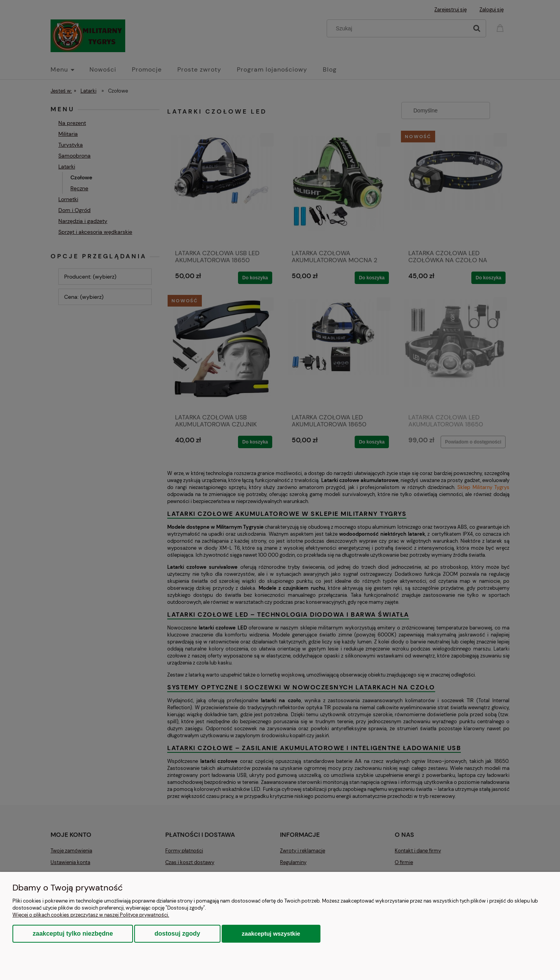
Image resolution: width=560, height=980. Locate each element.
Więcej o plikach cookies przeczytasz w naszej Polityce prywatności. (91, 915)
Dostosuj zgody (177, 934)
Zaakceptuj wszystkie (271, 934)
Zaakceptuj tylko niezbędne (73, 934)
